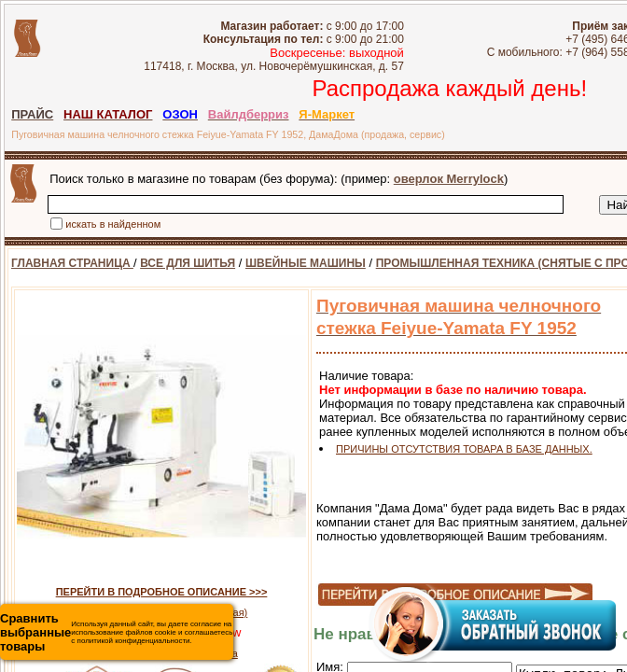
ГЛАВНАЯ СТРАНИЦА (72, 263)
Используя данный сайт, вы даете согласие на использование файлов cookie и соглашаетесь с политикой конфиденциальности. (116, 632)
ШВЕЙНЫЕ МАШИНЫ (306, 263)
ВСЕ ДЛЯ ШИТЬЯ (188, 263)
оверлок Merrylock (449, 179)
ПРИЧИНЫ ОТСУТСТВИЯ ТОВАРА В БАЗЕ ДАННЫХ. (464, 449)
